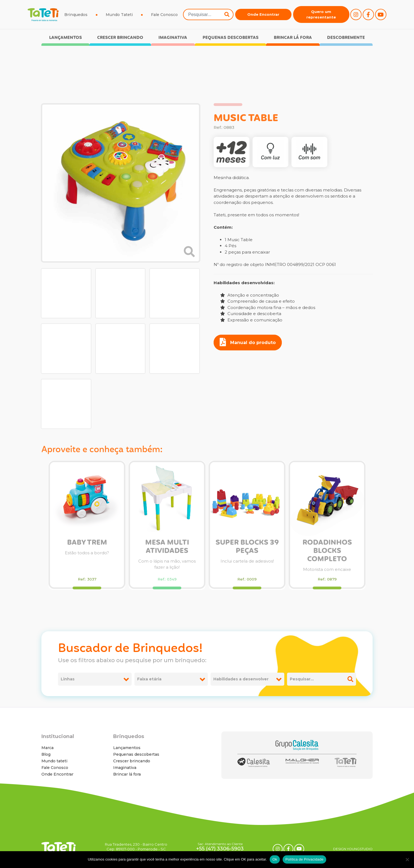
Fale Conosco (164, 15)
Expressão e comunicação (251, 320)
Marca (47, 748)
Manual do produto (248, 342)
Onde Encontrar (263, 14)
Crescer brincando (120, 38)
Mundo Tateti (119, 15)
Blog (46, 754)
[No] (407, 859)
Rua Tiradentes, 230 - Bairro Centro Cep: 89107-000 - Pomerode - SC (136, 847)
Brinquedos (76, 15)
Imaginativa (173, 38)
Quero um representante (321, 14)
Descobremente (346, 38)
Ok (275, 859)
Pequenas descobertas (231, 38)
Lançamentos (66, 38)
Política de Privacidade (304, 859)
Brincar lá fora (293, 38)
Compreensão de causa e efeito (258, 301)
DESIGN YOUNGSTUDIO (353, 849)
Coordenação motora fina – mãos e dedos (268, 307)
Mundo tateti (54, 761)
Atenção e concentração (250, 295)
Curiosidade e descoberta (251, 314)
